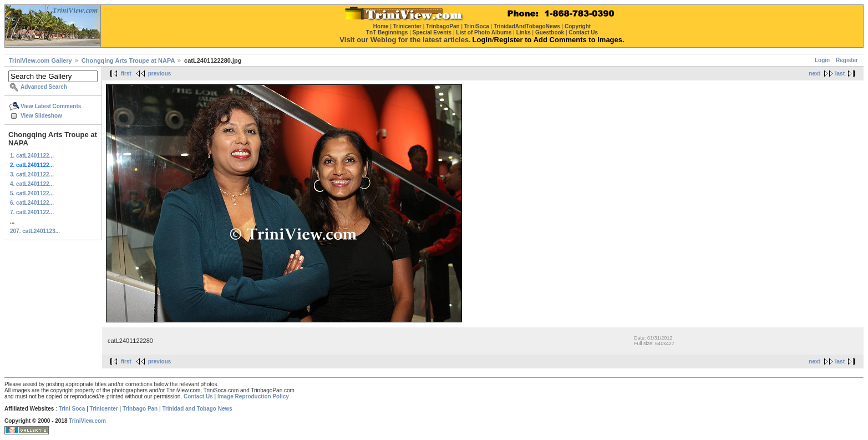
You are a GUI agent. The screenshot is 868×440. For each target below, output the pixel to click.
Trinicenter (104, 409)
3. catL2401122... (32, 175)
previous (160, 74)
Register (847, 60)
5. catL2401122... (32, 193)
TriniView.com (87, 421)
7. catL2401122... (32, 212)
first (126, 74)
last (840, 74)
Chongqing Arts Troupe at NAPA (128, 60)
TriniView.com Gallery (40, 60)
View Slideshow (41, 116)
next (814, 74)
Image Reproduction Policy (253, 396)
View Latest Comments (51, 106)
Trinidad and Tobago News (197, 409)
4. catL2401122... (32, 184)
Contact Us (198, 396)
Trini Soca (72, 409)
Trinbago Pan (140, 409)
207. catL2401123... (35, 231)
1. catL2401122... (32, 156)
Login (822, 60)
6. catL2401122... (32, 203)
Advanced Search (44, 87)
